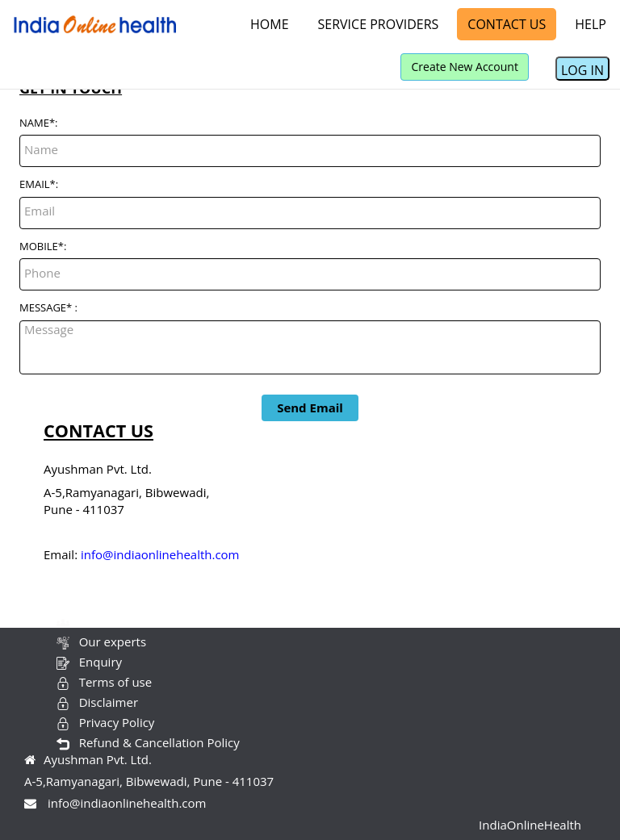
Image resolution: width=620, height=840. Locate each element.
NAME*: (39, 123)
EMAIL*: (39, 184)
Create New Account (464, 67)
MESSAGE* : (48, 307)
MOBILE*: (43, 246)
